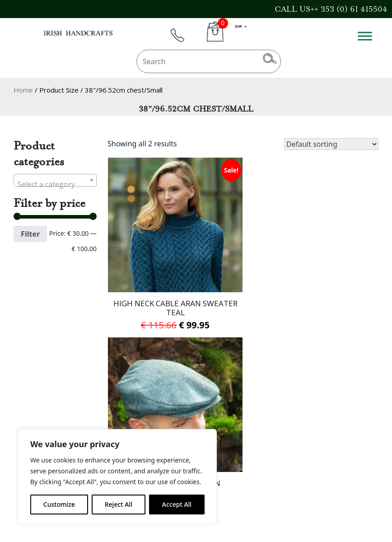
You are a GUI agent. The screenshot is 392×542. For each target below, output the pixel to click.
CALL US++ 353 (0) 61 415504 (331, 9)
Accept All (177, 504)
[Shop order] (331, 144)
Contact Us (34, 411)
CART (215, 37)
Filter (30, 234)
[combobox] (55, 180)
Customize (59, 504)
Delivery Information (178, 424)
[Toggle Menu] (365, 36)
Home (23, 90)
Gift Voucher (37, 424)
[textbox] (55, 184)
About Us (156, 411)
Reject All (119, 504)
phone (182, 40)
